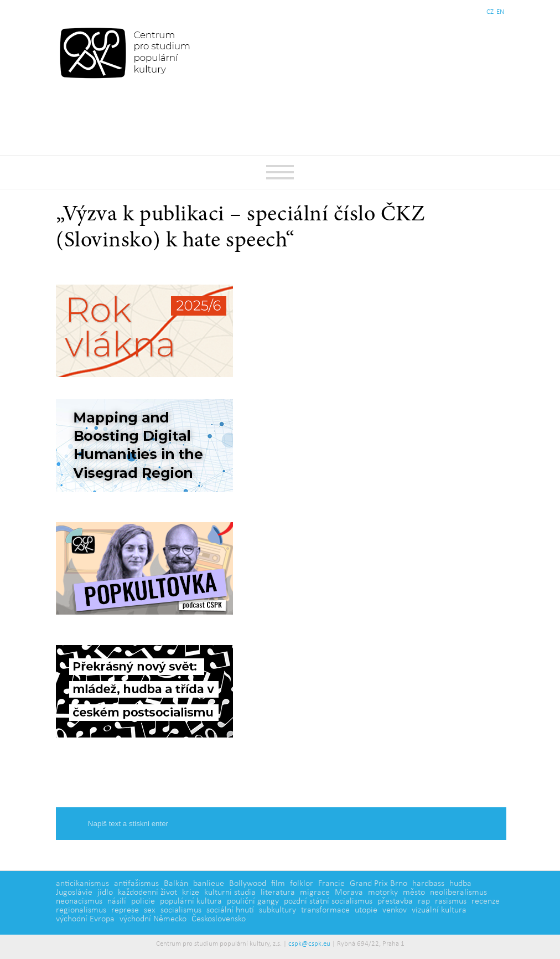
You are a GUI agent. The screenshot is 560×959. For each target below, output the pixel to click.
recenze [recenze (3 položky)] (486, 901)
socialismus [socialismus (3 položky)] (181, 910)
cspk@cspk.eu (309, 944)
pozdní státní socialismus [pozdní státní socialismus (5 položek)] (328, 901)
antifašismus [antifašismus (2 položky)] (136, 884)
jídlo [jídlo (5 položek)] (105, 893)
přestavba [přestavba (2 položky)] (395, 901)
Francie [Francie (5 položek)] (331, 884)
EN (500, 12)
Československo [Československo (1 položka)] (219, 919)
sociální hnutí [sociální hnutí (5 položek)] (230, 910)
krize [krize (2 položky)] (191, 893)
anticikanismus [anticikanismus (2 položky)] (82, 884)
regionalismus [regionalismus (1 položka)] (81, 910)
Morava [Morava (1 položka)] (349, 893)
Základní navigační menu (280, 172)
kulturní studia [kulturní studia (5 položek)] (230, 893)
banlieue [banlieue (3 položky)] (209, 884)
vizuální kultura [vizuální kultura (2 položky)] (439, 910)
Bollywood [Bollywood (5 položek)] (248, 884)
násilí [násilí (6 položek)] (117, 901)
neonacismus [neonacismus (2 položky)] (79, 901)
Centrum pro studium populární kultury (127, 53)
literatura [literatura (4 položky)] (278, 893)
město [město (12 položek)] (414, 893)
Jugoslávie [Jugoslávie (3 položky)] (74, 893)
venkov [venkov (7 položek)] (395, 910)
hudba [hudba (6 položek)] (460, 884)
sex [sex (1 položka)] (150, 910)
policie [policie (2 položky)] (143, 901)
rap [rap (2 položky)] (424, 901)
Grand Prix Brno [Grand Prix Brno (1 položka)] (378, 884)
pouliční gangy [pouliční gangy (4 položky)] (253, 901)
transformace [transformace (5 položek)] (325, 910)
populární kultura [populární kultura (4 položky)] (191, 901)
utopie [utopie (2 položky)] (366, 910)
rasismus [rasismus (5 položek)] (451, 901)
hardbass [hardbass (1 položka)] (428, 884)
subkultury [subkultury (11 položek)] (278, 910)
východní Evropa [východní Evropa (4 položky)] (85, 919)
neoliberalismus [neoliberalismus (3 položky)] (458, 893)
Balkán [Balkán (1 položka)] (176, 884)
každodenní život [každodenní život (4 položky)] (147, 893)
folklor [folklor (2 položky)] (302, 884)
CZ (490, 12)
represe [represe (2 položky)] (125, 910)
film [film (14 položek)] (278, 884)
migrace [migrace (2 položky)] (315, 893)
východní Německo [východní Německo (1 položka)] (153, 919)
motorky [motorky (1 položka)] (383, 893)
